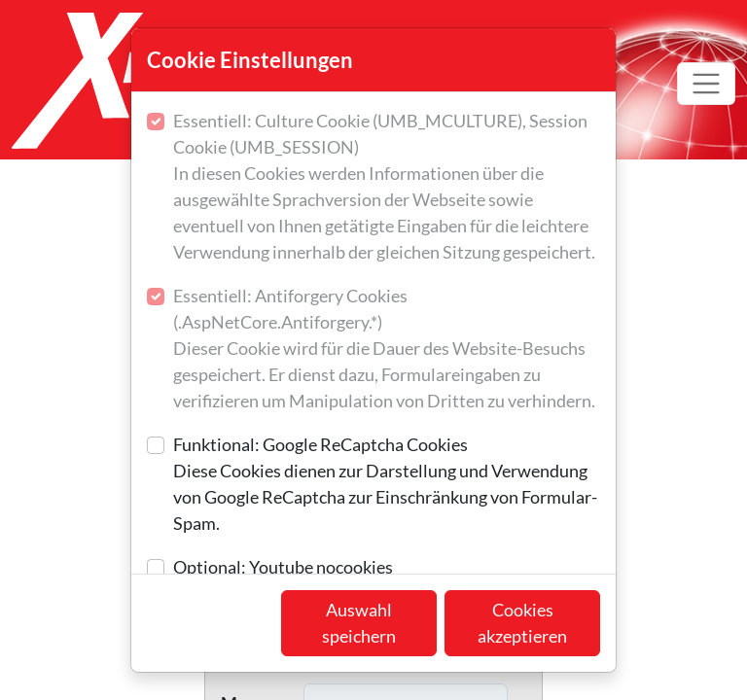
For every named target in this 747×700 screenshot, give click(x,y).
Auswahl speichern (359, 623)
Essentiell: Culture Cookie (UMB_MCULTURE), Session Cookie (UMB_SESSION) (387, 188)
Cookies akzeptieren (522, 623)
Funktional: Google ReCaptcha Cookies (387, 485)
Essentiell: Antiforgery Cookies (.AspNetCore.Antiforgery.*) (387, 350)
